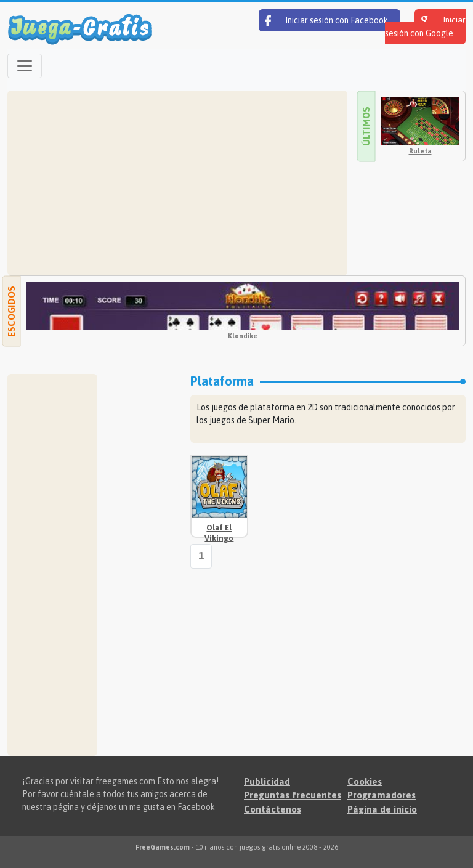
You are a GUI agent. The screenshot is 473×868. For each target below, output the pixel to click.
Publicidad (267, 781)
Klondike (243, 336)
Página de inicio (382, 809)
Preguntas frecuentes (293, 795)
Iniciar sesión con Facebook (326, 21)
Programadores (382, 795)
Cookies (365, 781)
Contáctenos (273, 809)
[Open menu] (25, 66)
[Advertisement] (177, 183)
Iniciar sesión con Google (425, 27)
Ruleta (420, 151)
